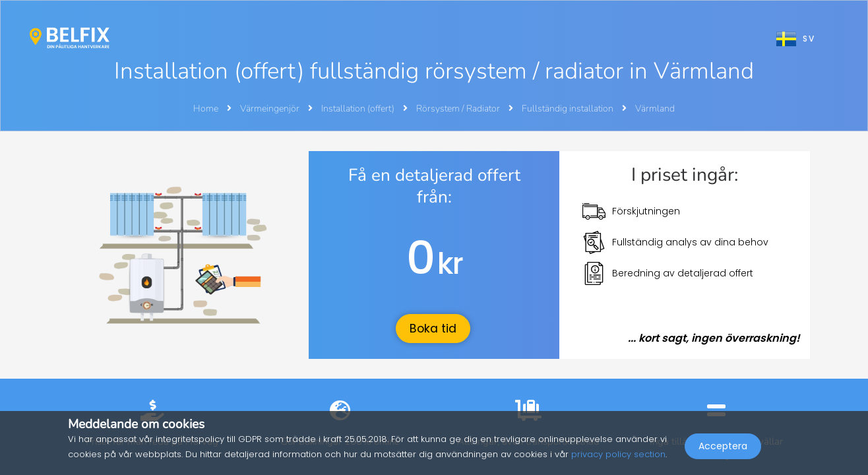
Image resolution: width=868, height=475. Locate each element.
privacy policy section (618, 454)
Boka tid (433, 329)
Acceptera (723, 446)
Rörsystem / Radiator (459, 109)
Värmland (655, 109)
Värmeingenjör (271, 109)
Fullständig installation (569, 109)
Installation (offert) (359, 109)
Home (206, 109)
